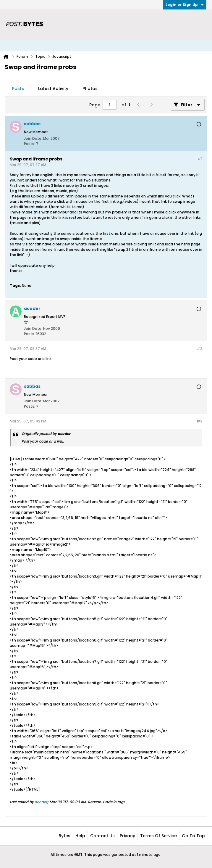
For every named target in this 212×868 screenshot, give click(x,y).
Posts (18, 89)
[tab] (18, 89)
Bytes (64, 836)
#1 (200, 159)
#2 (199, 349)
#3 (199, 421)
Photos (90, 89)
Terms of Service (158, 836)
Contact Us (102, 836)
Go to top (193, 836)
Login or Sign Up (185, 5)
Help (80, 836)
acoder (41, 802)
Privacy (127, 836)
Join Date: (33, 138)
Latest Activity (53, 89)
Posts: (30, 144)
